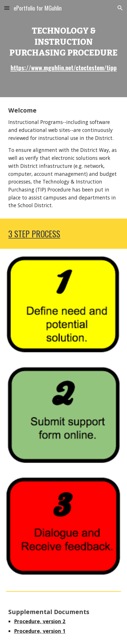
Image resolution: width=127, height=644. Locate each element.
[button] (7, 8)
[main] (63, 49)
